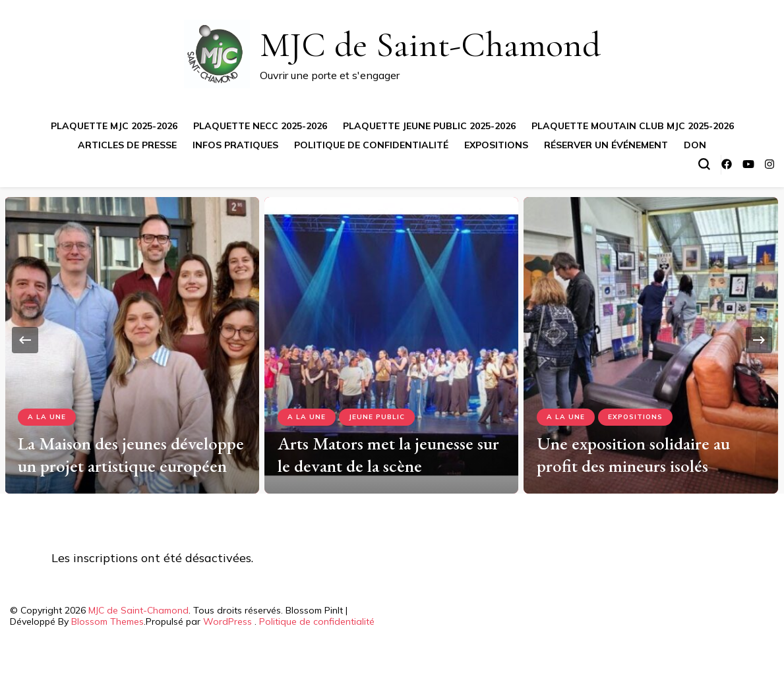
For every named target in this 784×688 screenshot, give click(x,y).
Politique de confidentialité (371, 145)
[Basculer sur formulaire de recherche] (704, 164)
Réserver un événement (606, 145)
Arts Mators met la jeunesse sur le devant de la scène (388, 454)
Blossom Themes (107, 621)
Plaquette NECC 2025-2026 (260, 126)
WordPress (227, 621)
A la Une (47, 417)
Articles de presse (127, 145)
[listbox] (392, 340)
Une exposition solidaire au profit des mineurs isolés (633, 454)
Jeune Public (377, 417)
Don (695, 145)
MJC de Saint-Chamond (430, 44)
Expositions (496, 145)
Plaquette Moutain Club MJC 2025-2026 (633, 126)
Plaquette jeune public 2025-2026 (429, 126)
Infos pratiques (235, 145)
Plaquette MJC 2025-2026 (114, 126)
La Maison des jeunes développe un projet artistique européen (131, 454)
